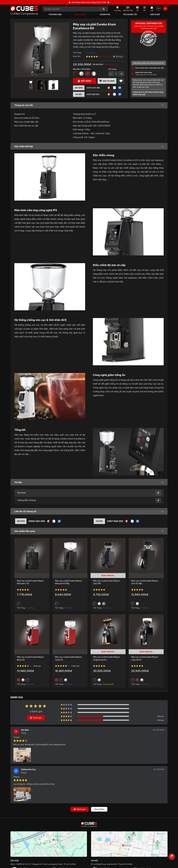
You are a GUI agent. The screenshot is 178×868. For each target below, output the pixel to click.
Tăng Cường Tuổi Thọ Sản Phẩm (151, 74)
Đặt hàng (85, 81)
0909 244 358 (93, 88)
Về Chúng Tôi (130, 14)
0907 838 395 (93, 95)
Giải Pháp (155, 14)
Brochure (22, 493)
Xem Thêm (99, 810)
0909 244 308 (138, 95)
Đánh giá (118, 57)
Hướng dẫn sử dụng (27, 500)
